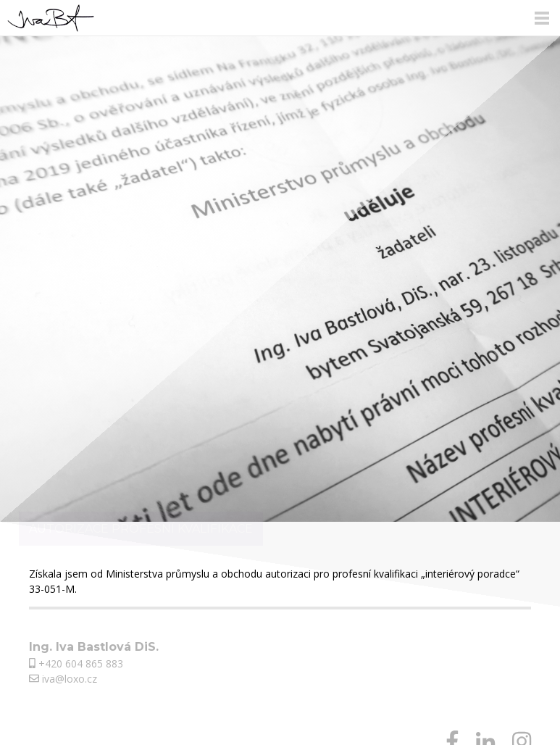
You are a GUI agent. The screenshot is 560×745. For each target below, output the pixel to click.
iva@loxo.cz (63, 679)
